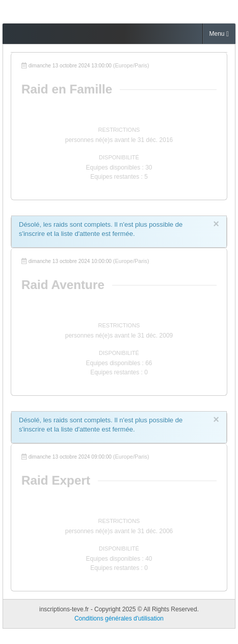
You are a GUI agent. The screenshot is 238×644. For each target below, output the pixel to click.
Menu (219, 34)
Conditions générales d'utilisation (119, 618)
